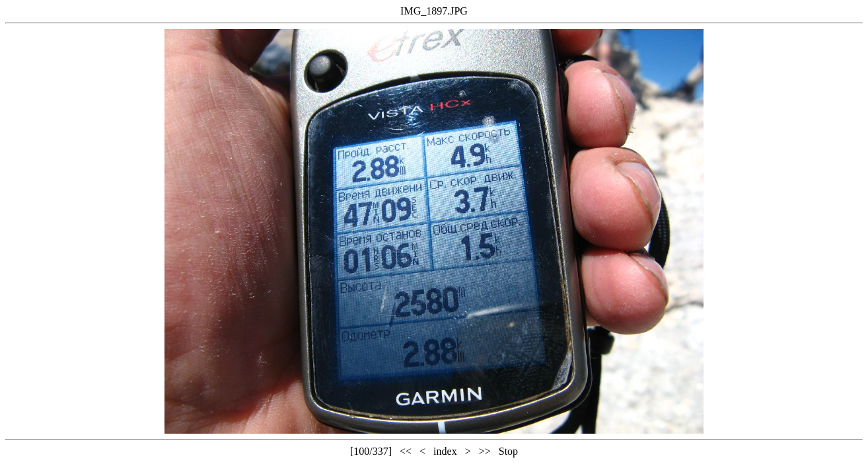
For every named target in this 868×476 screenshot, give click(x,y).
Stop (508, 451)
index (445, 451)
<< (406, 451)
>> (485, 451)
